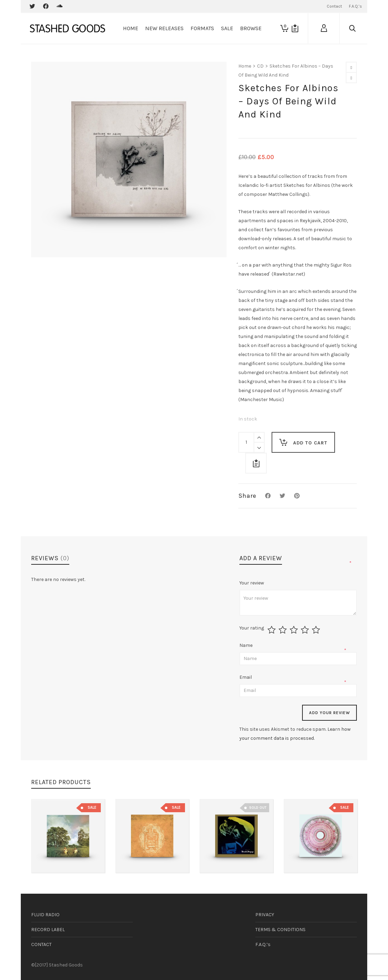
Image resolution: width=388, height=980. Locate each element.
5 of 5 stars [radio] (317, 630)
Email (246, 677)
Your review (252, 583)
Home (245, 66)
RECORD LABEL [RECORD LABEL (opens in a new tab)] (48, 930)
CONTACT (41, 944)
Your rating (252, 628)
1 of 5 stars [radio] (272, 630)
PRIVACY (265, 915)
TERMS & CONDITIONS (280, 930)
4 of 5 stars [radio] (306, 630)
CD (260, 66)
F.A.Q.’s (263, 944)
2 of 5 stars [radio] (284, 630)
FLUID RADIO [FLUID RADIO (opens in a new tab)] (45, 915)
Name (246, 645)
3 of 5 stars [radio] (295, 630)
